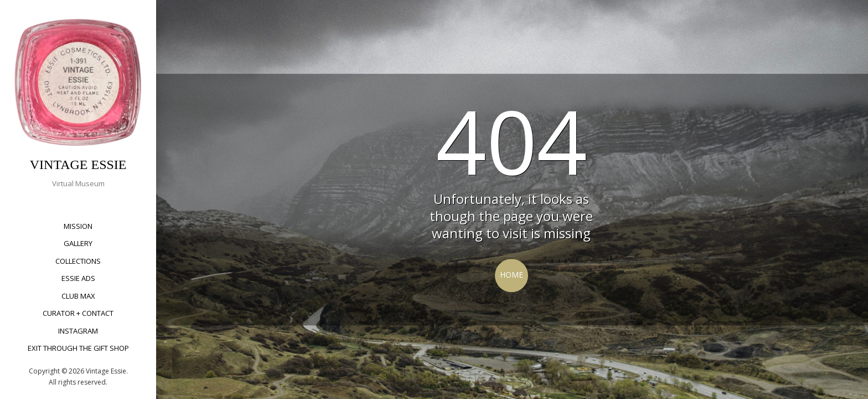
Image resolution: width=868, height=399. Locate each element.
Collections (78, 261)
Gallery (78, 243)
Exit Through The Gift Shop (78, 348)
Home (512, 275)
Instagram (78, 331)
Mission (78, 226)
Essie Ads (78, 278)
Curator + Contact (78, 313)
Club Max (78, 296)
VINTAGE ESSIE (78, 165)
